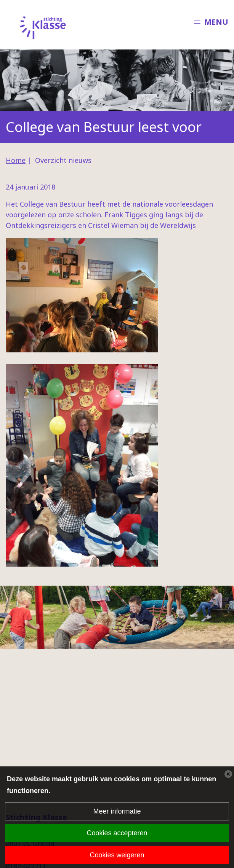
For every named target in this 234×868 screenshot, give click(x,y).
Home (16, 160)
